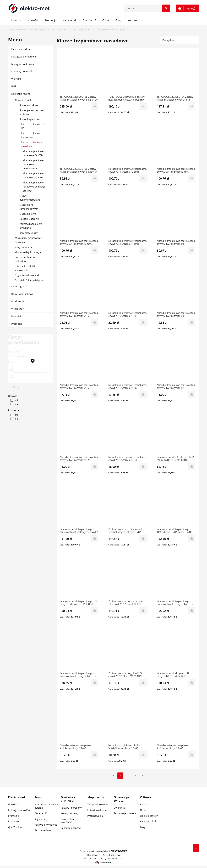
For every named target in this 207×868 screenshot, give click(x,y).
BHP (14, 86)
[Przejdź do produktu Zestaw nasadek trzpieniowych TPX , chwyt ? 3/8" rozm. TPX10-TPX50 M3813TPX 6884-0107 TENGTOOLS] (176, 506)
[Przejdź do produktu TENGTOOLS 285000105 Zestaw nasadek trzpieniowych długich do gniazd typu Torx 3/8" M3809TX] (79, 73)
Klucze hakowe (28, 214)
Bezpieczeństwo (43, 830)
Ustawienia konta (97, 810)
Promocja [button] (13, 410)
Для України (15, 827)
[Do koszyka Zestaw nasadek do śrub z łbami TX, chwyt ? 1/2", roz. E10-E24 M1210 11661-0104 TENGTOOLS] (143, 611)
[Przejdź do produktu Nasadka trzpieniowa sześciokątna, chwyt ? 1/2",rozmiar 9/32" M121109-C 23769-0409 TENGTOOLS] (128, 362)
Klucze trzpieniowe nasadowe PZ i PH (33, 175)
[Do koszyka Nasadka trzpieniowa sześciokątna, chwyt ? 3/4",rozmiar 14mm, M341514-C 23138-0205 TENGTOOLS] (143, 250)
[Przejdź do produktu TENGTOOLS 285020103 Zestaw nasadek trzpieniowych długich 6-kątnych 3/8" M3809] (128, 73)
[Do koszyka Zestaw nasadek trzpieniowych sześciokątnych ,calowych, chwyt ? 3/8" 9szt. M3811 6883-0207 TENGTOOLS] (95, 539)
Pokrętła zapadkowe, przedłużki (31, 226)
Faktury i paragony (71, 808)
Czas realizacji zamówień (68, 821)
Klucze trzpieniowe (30, 119)
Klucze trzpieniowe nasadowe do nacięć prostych (34, 187)
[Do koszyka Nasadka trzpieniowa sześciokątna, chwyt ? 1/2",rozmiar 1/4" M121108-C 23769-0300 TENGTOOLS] (192, 394)
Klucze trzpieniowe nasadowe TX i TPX (33, 153)
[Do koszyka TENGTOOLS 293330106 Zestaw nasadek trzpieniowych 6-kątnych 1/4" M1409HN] (95, 178)
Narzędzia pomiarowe (24, 57)
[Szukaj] (166, 8)
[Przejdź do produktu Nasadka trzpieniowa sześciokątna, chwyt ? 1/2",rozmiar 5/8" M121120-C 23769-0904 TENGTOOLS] (176, 217)
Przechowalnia (95, 816)
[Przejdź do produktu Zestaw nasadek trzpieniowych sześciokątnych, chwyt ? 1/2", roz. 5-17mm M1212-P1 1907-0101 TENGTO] (79, 650)
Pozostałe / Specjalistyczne (29, 280)
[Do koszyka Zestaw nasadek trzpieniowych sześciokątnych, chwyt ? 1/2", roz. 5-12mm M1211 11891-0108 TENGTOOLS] (192, 611)
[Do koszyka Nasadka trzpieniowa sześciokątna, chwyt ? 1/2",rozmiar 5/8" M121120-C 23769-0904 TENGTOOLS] (192, 250)
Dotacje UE (41, 813)
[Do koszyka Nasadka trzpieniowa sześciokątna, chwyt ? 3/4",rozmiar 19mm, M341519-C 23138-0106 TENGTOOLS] (192, 178)
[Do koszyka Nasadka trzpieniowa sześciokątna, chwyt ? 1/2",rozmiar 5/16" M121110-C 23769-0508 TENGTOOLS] (95, 394)
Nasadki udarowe (29, 219)
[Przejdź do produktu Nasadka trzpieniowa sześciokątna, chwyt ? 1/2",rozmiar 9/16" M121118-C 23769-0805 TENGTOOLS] (79, 289)
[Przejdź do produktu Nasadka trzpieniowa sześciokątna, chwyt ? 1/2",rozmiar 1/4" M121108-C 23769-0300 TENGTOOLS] (176, 362)
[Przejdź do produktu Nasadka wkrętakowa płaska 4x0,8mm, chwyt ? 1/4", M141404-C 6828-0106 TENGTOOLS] (176, 722)
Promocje (17, 324)
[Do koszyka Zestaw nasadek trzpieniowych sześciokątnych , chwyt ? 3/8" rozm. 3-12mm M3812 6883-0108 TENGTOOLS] (143, 539)
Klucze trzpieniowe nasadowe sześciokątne (33, 164)
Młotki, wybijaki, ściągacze (29, 252)
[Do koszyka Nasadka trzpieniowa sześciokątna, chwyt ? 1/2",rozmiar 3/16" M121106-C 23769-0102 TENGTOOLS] (143, 466)
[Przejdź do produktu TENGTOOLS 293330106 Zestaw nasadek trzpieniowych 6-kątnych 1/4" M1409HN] (79, 145)
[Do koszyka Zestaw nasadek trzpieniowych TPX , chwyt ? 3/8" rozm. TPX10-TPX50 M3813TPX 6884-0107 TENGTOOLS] (192, 539)
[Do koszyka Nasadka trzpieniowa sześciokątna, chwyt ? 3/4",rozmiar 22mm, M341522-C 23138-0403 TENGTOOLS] (143, 178)
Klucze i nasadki (23, 100)
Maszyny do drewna (23, 64)
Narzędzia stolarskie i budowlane (26, 259)
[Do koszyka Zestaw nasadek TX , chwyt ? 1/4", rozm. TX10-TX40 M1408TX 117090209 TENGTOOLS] (192, 466)
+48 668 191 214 (114, 859)
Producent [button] (14, 352)
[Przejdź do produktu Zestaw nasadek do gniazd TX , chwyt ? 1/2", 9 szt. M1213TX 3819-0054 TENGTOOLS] (176, 650)
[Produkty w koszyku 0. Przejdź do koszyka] (187, 8)
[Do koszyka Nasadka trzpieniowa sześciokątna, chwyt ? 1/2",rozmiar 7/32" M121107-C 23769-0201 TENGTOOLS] (95, 466)
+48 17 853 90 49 (95, 859)
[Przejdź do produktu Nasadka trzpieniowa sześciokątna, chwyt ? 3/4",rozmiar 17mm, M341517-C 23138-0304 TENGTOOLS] (79, 217)
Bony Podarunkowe (22, 294)
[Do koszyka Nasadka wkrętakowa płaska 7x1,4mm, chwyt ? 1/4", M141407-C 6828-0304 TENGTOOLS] (95, 755)
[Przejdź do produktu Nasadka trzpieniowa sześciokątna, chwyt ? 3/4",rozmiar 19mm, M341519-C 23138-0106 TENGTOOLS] (176, 145)
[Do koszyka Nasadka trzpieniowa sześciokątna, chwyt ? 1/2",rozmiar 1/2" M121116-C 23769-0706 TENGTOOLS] (143, 322)
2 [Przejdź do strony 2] (128, 775)
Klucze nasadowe (29, 105)
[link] (17, 356)
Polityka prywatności (46, 825)
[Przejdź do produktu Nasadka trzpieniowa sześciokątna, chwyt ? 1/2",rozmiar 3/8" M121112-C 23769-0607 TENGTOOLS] (176, 289)
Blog (143, 827)
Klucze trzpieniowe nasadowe (31, 144)
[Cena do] (30, 377)
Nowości (16, 316)
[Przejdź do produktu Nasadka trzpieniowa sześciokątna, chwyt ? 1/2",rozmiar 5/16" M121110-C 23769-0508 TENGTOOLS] (79, 362)
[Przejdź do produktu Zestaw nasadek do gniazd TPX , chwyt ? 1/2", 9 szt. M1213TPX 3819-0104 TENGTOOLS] (128, 650)
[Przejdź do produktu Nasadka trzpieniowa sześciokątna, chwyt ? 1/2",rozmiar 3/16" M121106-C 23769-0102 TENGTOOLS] (128, 434)
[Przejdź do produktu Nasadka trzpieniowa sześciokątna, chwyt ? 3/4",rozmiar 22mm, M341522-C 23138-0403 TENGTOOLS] (128, 145)
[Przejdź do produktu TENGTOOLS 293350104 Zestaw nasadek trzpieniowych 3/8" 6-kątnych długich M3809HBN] (176, 73)
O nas (143, 810)
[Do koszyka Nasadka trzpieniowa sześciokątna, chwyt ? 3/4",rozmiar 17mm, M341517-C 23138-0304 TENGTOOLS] (95, 250)
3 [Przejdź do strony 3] (135, 775)
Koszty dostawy (69, 813)
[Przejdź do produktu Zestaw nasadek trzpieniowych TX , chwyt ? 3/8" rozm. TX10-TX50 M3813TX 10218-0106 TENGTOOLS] (79, 578)
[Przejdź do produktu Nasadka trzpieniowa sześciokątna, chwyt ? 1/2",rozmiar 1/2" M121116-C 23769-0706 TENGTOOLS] (128, 289)
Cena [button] (11, 362)
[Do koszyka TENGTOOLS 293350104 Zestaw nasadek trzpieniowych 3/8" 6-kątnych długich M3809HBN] (192, 106)
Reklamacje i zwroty (125, 813)
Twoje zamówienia (98, 804)
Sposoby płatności (71, 828)
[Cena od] (30, 369)
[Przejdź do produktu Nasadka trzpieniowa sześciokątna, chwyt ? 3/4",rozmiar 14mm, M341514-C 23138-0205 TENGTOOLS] (128, 217)
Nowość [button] (13, 396)
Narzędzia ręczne (21, 94)
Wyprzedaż (17, 309)
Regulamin (40, 819)
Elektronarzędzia (21, 49)
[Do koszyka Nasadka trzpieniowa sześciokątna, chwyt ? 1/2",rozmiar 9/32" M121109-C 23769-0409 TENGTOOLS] (143, 394)
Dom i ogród (18, 286)
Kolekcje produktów (19, 810)
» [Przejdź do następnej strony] (142, 776)
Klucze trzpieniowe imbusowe (31, 135)
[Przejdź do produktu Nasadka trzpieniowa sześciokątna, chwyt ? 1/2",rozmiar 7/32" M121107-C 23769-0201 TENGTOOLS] (79, 434)
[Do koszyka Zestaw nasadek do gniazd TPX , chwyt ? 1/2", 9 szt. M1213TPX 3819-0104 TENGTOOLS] (143, 683)
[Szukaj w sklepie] (147, 8)
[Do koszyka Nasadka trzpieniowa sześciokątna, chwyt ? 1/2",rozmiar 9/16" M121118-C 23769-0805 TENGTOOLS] (95, 322)
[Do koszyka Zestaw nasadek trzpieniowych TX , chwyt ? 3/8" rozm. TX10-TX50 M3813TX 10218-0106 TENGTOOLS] (95, 611)
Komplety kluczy (29, 233)
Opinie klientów (149, 816)
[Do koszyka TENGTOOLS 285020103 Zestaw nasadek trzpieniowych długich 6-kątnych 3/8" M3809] (143, 106)
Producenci (18, 301)
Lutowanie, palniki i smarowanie (25, 268)
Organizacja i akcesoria (27, 275)
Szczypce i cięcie (24, 247)
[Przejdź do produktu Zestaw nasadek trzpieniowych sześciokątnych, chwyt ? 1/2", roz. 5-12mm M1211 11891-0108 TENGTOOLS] (176, 578)
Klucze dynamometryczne (30, 198)
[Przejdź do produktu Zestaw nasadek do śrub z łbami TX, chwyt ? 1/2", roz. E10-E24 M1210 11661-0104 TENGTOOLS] (128, 578)
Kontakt (144, 804)
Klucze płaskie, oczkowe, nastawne (33, 112)
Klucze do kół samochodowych (29, 207)
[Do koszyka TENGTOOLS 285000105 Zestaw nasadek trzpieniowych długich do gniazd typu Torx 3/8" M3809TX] (95, 106)
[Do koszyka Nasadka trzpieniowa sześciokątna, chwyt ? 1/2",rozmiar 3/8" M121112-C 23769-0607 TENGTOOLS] (192, 322)
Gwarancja (120, 808)
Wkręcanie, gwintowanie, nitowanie (28, 240)
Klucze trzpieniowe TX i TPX (34, 126)
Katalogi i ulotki (149, 821)
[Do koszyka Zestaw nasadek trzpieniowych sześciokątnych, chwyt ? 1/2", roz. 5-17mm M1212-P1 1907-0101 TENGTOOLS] (95, 683)
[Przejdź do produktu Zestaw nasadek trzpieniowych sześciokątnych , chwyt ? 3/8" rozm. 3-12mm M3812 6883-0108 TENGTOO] (128, 506)
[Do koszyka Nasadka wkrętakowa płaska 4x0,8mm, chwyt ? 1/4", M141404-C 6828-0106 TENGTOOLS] (192, 755)
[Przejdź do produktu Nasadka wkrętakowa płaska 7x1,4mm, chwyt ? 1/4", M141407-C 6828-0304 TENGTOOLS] (79, 722)
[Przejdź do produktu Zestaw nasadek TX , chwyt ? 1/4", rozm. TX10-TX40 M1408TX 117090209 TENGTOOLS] (176, 434)
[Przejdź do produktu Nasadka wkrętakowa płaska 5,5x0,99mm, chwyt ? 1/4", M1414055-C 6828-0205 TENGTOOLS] (128, 722)
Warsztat (16, 79)
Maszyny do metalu (22, 71)
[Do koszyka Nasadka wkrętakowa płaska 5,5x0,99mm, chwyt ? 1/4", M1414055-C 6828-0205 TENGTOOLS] (143, 755)
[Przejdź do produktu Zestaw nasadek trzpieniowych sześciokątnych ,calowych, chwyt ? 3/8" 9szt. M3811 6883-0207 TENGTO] (79, 506)
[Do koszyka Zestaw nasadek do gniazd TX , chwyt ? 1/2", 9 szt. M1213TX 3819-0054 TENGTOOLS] (192, 683)
